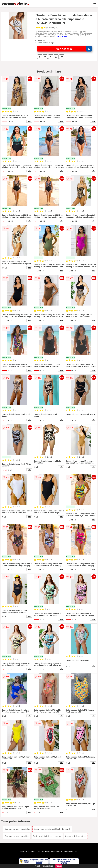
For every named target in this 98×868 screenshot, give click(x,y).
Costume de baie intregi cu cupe (47, 836)
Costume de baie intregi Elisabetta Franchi (52, 829)
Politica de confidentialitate (50, 852)
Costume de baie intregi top (17, 836)
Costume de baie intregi (76, 836)
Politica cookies (70, 852)
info (29, 121)
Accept (59, 866)
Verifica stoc (74, 49)
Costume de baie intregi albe (17, 829)
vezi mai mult (62, 36)
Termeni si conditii (28, 852)
